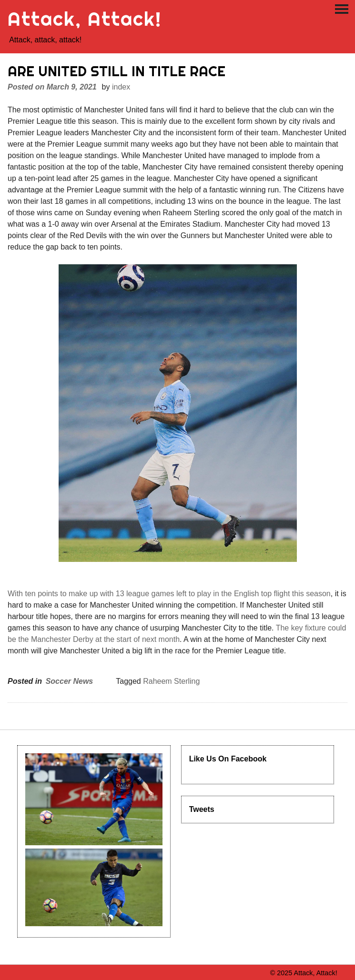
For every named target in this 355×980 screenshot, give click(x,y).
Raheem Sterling (171, 681)
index (121, 87)
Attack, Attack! (85, 19)
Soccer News (70, 681)
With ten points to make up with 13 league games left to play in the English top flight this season (169, 594)
